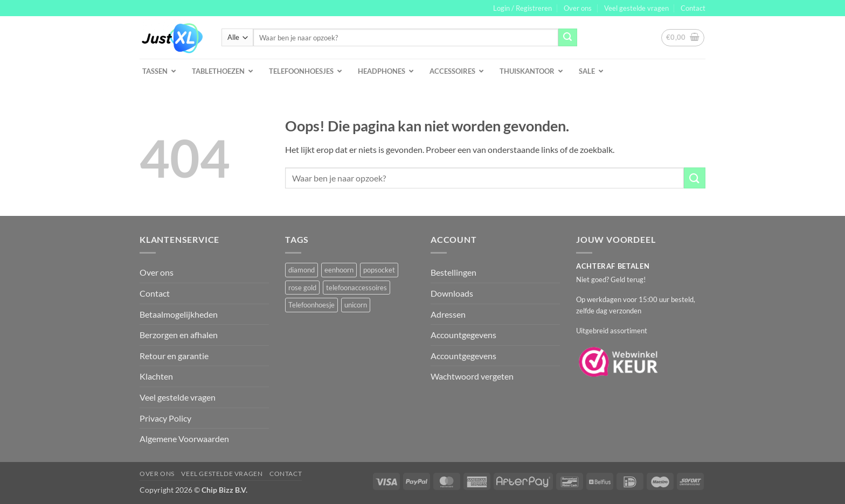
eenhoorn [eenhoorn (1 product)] (339, 270)
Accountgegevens (463, 335)
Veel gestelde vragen (636, 8)
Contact (693, 8)
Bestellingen (453, 272)
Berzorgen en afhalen (179, 335)
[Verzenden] (567, 38)
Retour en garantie (174, 356)
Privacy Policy (165, 418)
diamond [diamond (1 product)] (302, 270)
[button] (522, 8)
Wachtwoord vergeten (472, 376)
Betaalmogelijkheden (179, 314)
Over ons (578, 8)
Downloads (452, 293)
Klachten (156, 376)
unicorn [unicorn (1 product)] (356, 305)
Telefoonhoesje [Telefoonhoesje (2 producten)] (311, 305)
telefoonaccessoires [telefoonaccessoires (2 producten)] (356, 288)
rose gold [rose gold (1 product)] (302, 288)
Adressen (448, 314)
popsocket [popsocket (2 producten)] (379, 270)
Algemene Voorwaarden (184, 439)
